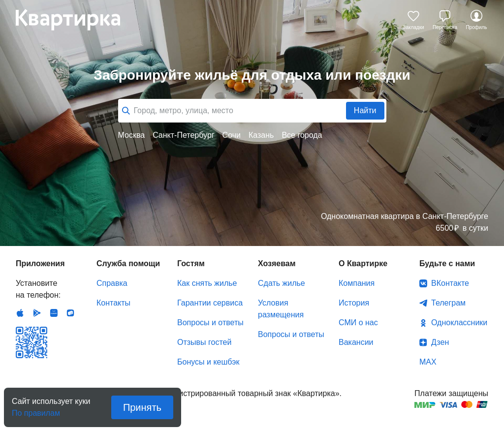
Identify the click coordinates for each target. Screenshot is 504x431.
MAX (428, 362)
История (354, 303)
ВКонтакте (450, 283)
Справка (112, 283)
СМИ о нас (358, 323)
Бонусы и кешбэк (208, 362)
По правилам (36, 410)
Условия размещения (281, 309)
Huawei (54, 313)
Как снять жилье (207, 283)
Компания (357, 283)
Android (37, 313)
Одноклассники (459, 323)
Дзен (440, 342)
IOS (20, 313)
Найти (365, 110)
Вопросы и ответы (210, 323)
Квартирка (75, 20)
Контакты (113, 303)
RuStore (70, 313)
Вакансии (356, 342)
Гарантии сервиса (210, 303)
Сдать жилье (282, 283)
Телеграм (448, 303)
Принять (142, 407)
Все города (302, 135)
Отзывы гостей (204, 342)
